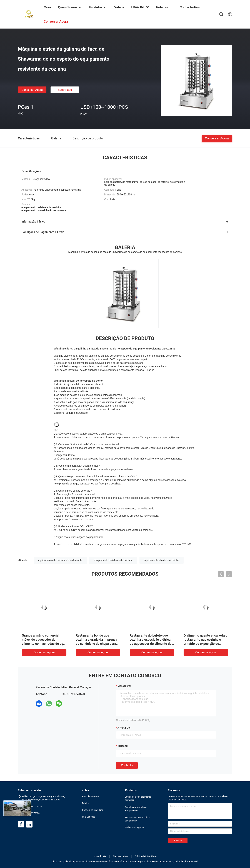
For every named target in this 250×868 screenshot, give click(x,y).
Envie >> (178, 841)
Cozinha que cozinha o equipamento (136, 809)
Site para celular (121, 856)
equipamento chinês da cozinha (162, 560)
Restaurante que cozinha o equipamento (138, 819)
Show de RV (140, 7)
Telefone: (123, 746)
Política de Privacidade (146, 856)
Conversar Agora (32, 90)
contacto (127, 765)
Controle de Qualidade (93, 810)
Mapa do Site (100, 856)
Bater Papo (65, 90)
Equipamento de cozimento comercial (138, 798)
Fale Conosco (89, 817)
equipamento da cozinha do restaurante (60, 560)
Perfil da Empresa (91, 796)
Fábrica (86, 803)
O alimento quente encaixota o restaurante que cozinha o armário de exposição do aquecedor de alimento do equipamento (205, 644)
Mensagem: (124, 686)
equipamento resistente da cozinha (113, 560)
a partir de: (124, 728)
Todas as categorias (135, 828)
